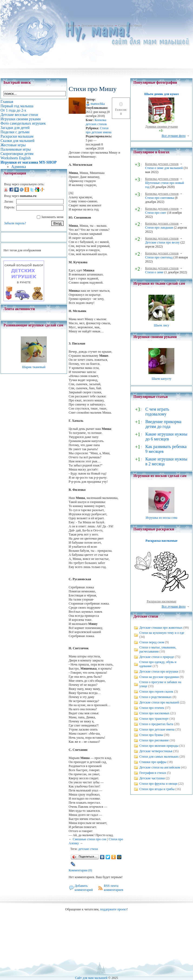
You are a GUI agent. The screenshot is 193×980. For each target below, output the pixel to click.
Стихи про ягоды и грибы (157, 789)
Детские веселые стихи (97, 25)
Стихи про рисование (154, 740)
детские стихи (88, 849)
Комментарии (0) (80, 870)
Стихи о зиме (154, 272)
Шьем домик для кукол (162, 94)
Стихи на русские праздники (159, 677)
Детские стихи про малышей (159, 702)
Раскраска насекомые (161, 541)
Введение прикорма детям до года (163, 424)
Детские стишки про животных (161, 628)
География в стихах (153, 773)
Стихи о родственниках (155, 697)
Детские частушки (152, 778)
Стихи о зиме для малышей (164, 168)
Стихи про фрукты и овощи (158, 784)
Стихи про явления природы (159, 746)
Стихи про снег (156, 213)
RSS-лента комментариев (114, 888)
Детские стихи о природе (157, 657)
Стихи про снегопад (159, 257)
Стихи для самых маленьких (159, 757)
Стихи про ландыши (159, 228)
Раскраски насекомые (162, 601)
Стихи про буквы (151, 735)
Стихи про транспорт (154, 719)
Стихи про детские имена (99, 130)
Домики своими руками (161, 126)
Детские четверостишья (156, 751)
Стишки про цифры (153, 762)
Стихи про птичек (152, 708)
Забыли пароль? (15, 223)
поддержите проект (113, 909)
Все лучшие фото (174, 136)
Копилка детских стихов (96, 122)
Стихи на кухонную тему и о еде (162, 633)
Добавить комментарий (84, 888)
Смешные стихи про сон (90, 839)
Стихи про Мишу (130, 25)
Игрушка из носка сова (162, 518)
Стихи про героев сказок (156, 692)
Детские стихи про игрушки (159, 671)
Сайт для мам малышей (91, 978)
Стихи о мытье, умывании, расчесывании (158, 649)
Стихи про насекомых (154, 713)
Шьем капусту (162, 379)
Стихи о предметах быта (156, 724)
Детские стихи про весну (162, 242)
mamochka (98, 104)
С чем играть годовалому (157, 412)
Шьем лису (162, 325)
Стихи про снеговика (160, 198)
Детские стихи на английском (160, 767)
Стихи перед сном (152, 642)
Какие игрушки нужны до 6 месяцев (166, 437)
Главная (71, 25)
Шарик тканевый (34, 367)
